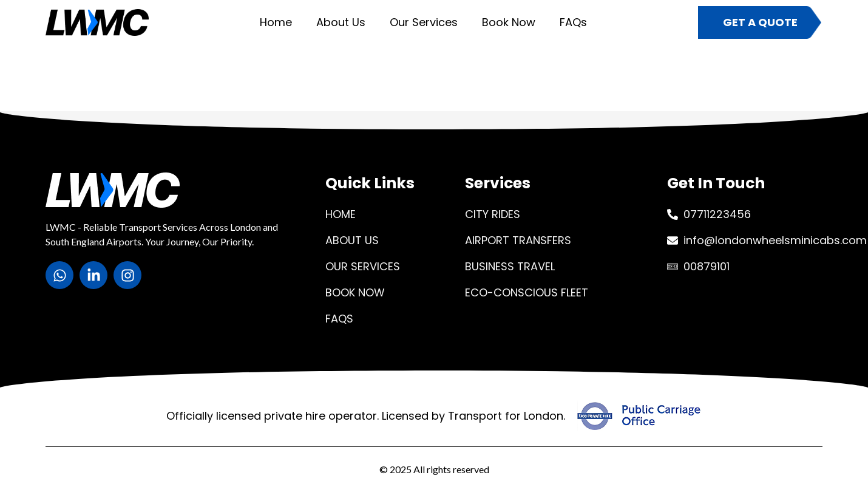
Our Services (424, 22)
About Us (341, 22)
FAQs (573, 22)
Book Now (509, 22)
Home (276, 22)
